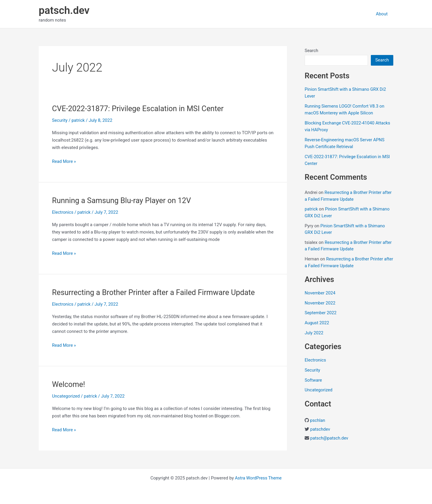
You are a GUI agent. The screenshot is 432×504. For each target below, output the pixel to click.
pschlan (318, 420)
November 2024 (320, 293)
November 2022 (320, 303)
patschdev (320, 429)
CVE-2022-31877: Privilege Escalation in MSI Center (140, 108)
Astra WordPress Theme (258, 478)
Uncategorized (66, 396)
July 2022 (314, 333)
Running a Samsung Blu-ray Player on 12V (123, 200)
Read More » (64, 162)
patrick (311, 209)
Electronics (63, 212)
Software (314, 380)
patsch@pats (323, 438)
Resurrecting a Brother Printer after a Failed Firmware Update (156, 292)
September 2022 (321, 313)
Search (311, 51)
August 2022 (317, 323)
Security (60, 120)
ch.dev (343, 438)
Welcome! (69, 384)
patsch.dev (64, 10)
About (383, 14)
